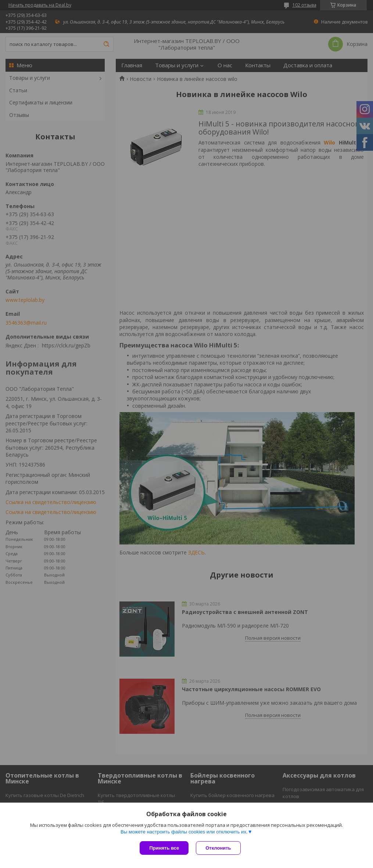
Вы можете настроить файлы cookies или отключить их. (184, 832)
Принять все (164, 848)
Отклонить (218, 848)
